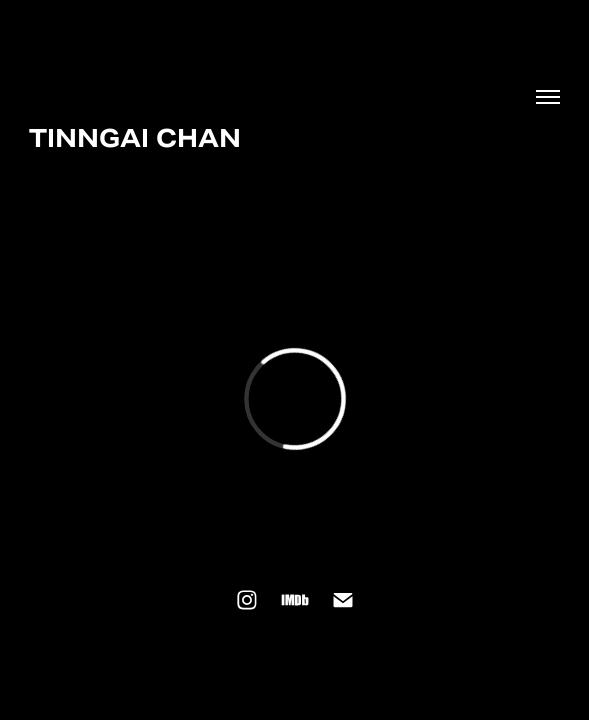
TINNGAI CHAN (135, 138)
